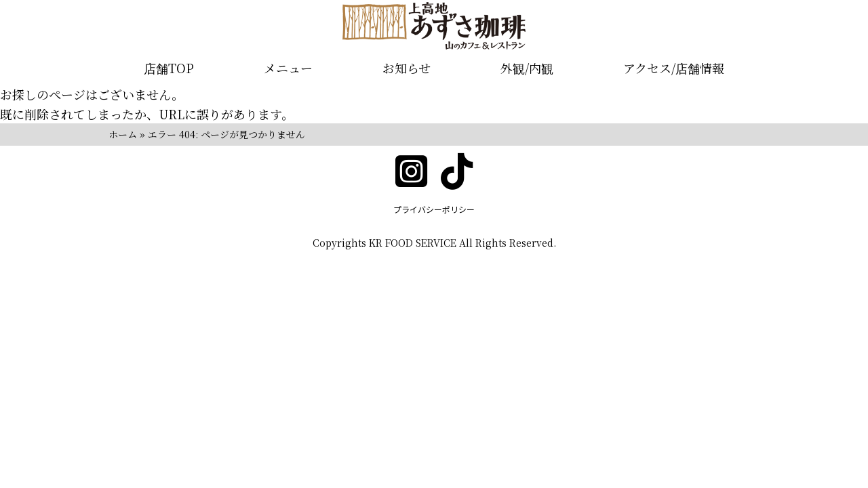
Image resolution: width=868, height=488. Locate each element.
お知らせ (407, 68)
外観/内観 (527, 68)
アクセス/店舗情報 (674, 68)
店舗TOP (169, 68)
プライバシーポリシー (434, 209)
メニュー (288, 68)
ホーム (123, 134)
